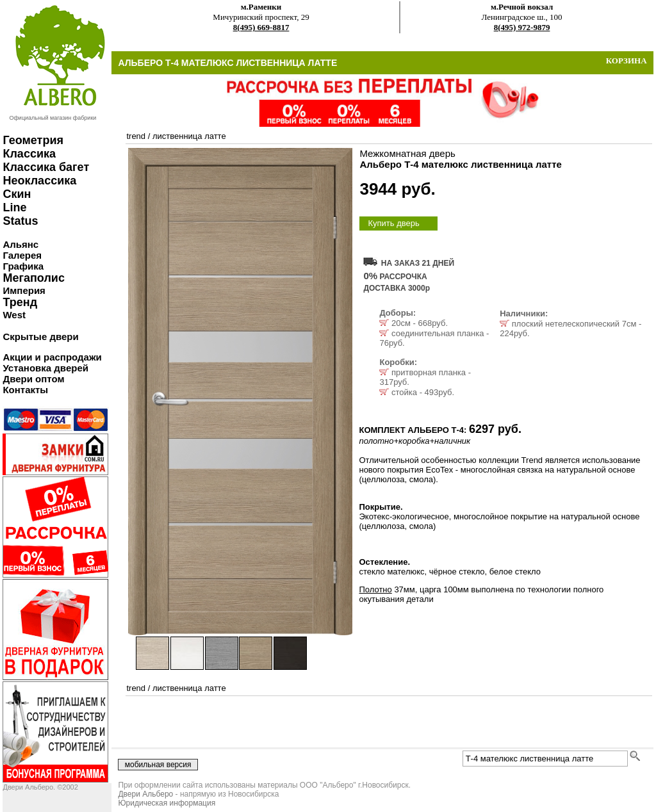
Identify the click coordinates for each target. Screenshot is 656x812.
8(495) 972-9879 (522, 27)
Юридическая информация (167, 803)
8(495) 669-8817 (261, 27)
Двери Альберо (145, 794)
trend (136, 136)
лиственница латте (189, 136)
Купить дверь (393, 223)
